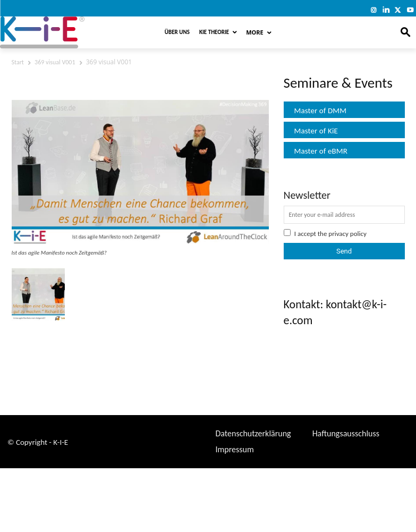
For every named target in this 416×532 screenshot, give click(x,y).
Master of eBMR (321, 151)
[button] (406, 33)
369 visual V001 (55, 62)
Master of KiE (316, 131)
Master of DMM (321, 111)
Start (18, 62)
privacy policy (347, 234)
